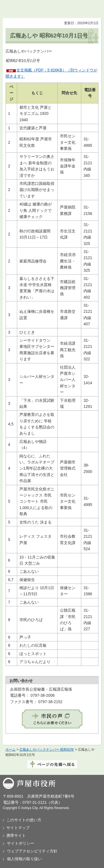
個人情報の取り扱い (24, 859)
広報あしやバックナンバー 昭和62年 (47, 750)
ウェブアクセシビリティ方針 (32, 851)
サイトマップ (18, 828)
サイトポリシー (21, 843)
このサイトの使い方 (24, 820)
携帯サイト (16, 835)
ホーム (11, 750)
